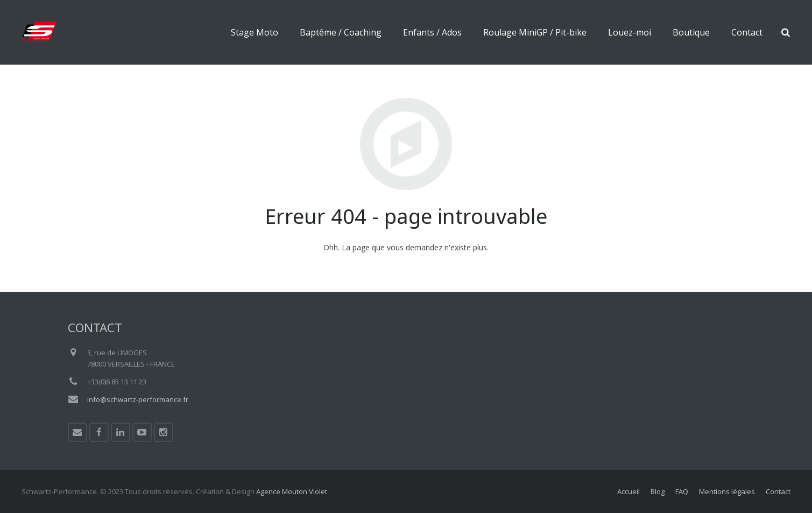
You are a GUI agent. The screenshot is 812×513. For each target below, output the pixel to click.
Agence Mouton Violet (292, 491)
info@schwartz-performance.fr (138, 399)
